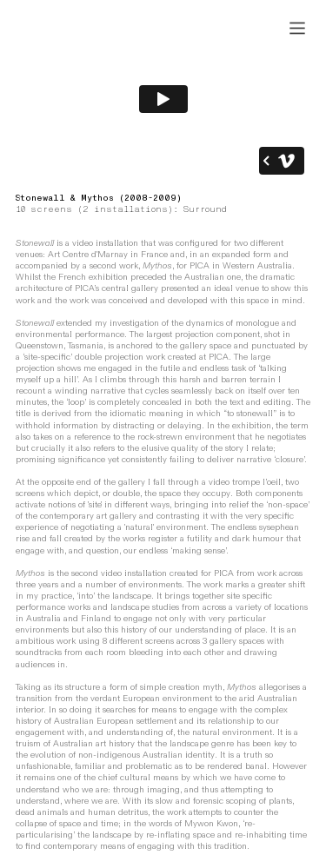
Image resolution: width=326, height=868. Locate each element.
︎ (297, 29)
